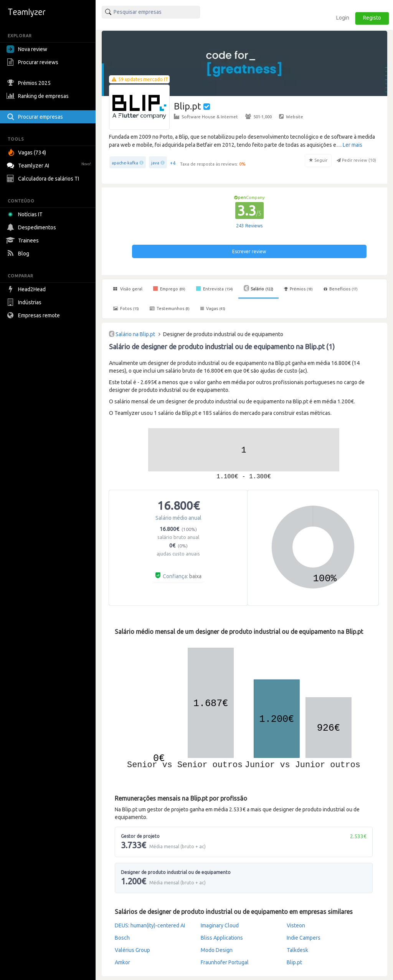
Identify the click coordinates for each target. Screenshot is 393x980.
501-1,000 (258, 116)
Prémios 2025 (30, 83)
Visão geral (128, 289)
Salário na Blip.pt (135, 334)
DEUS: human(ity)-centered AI (150, 925)
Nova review (27, 49)
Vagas (213, 308)
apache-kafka (125, 163)
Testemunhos (170, 308)
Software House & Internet (206, 116)
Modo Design (217, 950)
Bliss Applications (222, 938)
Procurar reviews (33, 62)
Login (343, 18)
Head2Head (27, 289)
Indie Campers (304, 938)
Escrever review (249, 251)
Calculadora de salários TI (44, 179)
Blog (19, 254)
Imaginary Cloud (220, 925)
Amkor (122, 962)
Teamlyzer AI (50, 165)
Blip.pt (294, 962)
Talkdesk (297, 950)
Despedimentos (32, 227)
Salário (258, 288)
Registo (372, 18)
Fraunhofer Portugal (225, 962)
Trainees (24, 240)
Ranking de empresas (39, 96)
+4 (173, 163)
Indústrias (25, 302)
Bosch (122, 938)
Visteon (296, 925)
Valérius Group (132, 950)
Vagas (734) (27, 153)
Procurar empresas (36, 117)
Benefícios (341, 289)
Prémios (298, 289)
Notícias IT (26, 214)
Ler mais (353, 145)
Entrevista (215, 289)
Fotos (126, 308)
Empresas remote (34, 315)
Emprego (169, 289)
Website (291, 116)
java (155, 163)
